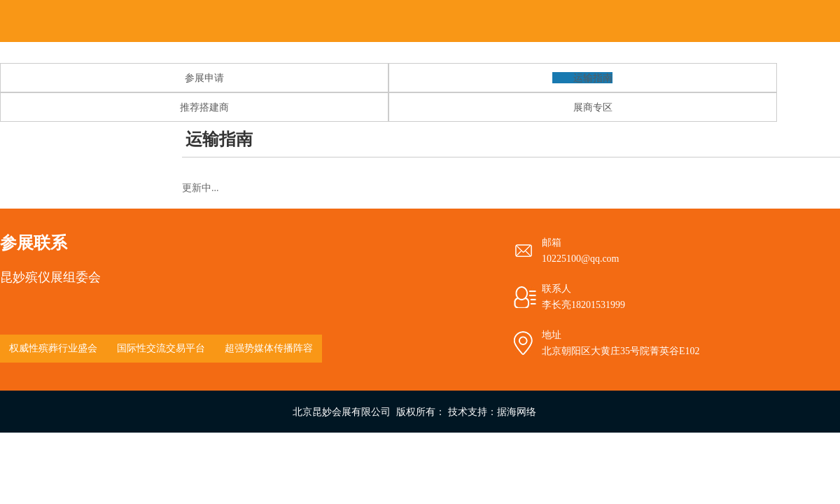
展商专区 (593, 107)
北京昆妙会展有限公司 (342, 412)
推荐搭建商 (204, 107)
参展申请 (204, 78)
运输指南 (593, 78)
